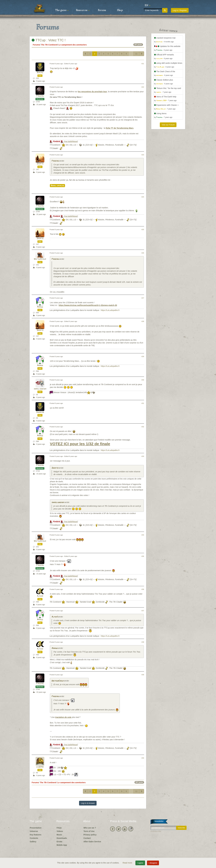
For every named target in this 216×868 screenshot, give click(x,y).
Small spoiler (57, 186)
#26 (143, 253)
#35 (143, 556)
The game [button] (62, 10)
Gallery (33, 842)
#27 (143, 298)
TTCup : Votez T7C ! (49, 40)
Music (59, 835)
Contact (87, 838)
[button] (148, 6)
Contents (34, 838)
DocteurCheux (40, 259)
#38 (143, 642)
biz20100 (40, 767)
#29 (143, 356)
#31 (143, 403)
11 (136, 54)
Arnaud (40, 307)
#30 (143, 380)
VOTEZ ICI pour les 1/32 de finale (80, 444)
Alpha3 (40, 596)
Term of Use (89, 831)
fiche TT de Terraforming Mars (120, 128)
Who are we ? (90, 828)
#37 (143, 611)
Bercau (40, 73)
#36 (143, 589)
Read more (128, 863)
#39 (143, 675)
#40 (143, 758)
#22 (143, 87)
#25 (143, 230)
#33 (143, 456)
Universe (34, 831)
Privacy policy (90, 835)
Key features (36, 835)
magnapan (40, 412)
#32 (143, 427)
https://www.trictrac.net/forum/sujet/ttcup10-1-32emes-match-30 (88, 305)
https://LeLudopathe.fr (110, 310)
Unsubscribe (156, 831)
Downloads (62, 838)
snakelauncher (40, 389)
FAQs (59, 828)
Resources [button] (83, 10)
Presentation (36, 828)
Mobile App (62, 845)
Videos (60, 831)
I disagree (153, 863)
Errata (59, 842)
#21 (143, 64)
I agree (140, 863)
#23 (143, 155)
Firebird (40, 96)
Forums (102, 10)
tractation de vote (63, 717)
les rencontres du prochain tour (93, 92)
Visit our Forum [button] (168, 125)
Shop (120, 10)
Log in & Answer (88, 803)
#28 (143, 321)
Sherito (40, 164)
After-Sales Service (92, 842)
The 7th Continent (49, 45)
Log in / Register (180, 10)
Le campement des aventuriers (73, 45)
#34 (143, 535)
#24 (143, 197)
